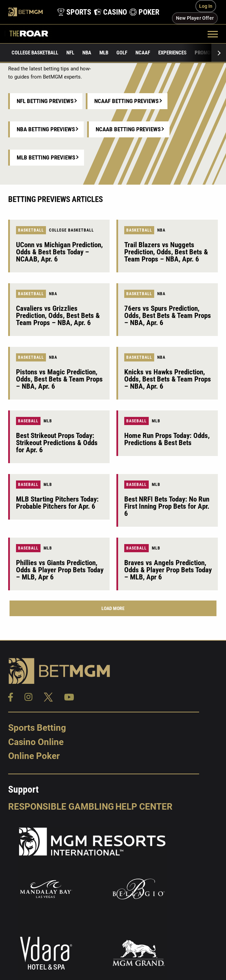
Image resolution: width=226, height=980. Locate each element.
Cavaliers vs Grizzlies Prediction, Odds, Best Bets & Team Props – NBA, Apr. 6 (58, 316)
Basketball (31, 230)
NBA (87, 53)
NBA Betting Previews (46, 129)
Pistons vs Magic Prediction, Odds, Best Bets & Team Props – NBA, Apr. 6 (59, 379)
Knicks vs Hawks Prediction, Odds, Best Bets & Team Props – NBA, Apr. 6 (168, 379)
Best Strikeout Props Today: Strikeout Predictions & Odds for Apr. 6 (57, 443)
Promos (204, 53)
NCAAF (143, 53)
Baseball (28, 421)
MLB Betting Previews (46, 157)
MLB (104, 53)
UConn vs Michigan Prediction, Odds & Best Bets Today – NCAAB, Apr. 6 (59, 252)
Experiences (172, 53)
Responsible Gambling (61, 807)
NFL (70, 53)
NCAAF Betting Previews (126, 101)
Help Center (144, 807)
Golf (122, 53)
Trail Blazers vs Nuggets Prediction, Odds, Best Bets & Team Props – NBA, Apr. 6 (166, 252)
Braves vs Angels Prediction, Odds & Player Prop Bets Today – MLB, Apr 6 (168, 570)
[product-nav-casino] (108, 12)
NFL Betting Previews (45, 101)
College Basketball (35, 53)
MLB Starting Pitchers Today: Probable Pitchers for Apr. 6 (57, 503)
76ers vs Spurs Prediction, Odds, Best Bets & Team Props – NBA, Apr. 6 (168, 316)
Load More (113, 608)
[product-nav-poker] (142, 12)
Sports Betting (37, 728)
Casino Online (36, 742)
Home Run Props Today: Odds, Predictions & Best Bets (167, 439)
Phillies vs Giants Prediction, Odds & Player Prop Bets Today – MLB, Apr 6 (60, 570)
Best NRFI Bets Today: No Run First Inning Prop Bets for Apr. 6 (167, 506)
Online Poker (34, 756)
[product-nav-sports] (72, 12)
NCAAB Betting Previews (128, 129)
